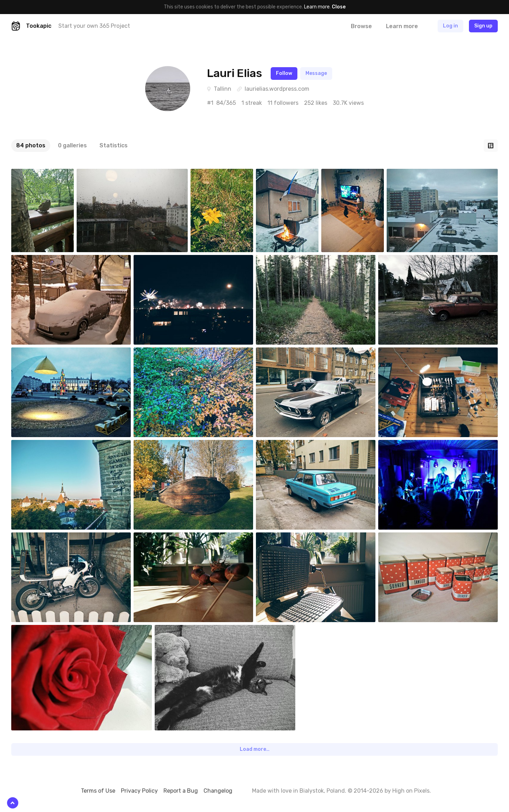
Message (316, 73)
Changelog (218, 791)
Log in (450, 26)
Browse (361, 26)
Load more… (255, 749)
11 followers (283, 103)
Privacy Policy (139, 791)
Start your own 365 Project (94, 26)
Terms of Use (98, 791)
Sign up (483, 26)
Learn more (317, 7)
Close (339, 7)
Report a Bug (181, 791)
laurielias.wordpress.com (277, 89)
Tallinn (223, 89)
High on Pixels (411, 791)
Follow (284, 73)
